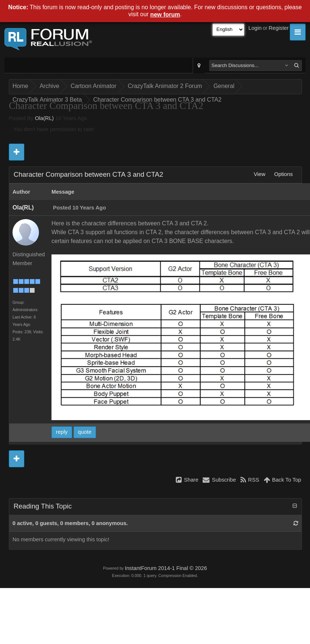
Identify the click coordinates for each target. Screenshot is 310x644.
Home (20, 86)
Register (279, 28)
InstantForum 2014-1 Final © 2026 (166, 568)
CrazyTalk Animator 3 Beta (47, 100)
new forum (165, 15)
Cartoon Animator (94, 86)
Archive (49, 86)
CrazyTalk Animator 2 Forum (165, 86)
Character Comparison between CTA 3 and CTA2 (158, 100)
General (224, 86)
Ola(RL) (44, 118)
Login (255, 28)
